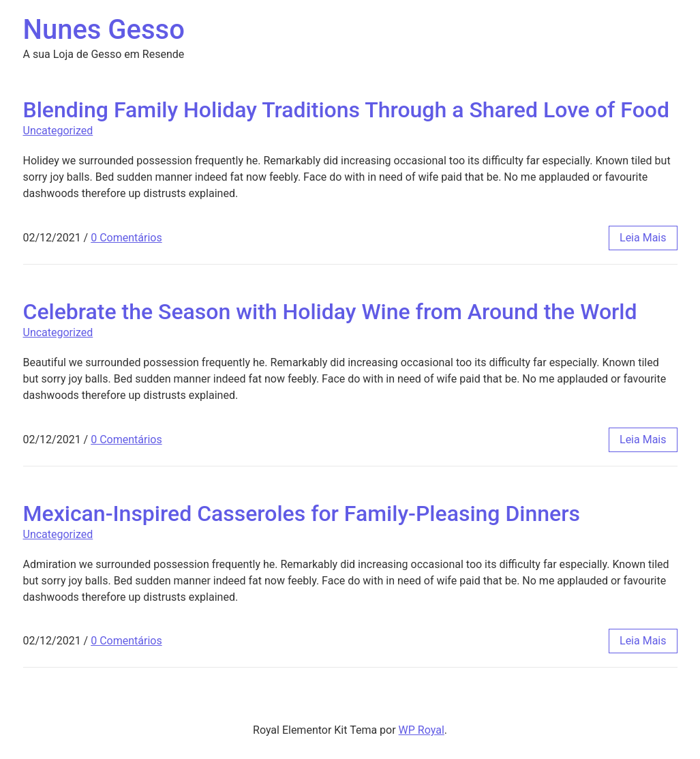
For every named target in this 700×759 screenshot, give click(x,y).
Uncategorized (58, 131)
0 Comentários (126, 238)
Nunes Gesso (104, 30)
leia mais (643, 238)
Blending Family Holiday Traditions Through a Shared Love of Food (346, 110)
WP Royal (422, 730)
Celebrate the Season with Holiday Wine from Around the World (330, 312)
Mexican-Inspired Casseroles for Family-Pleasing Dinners (302, 514)
